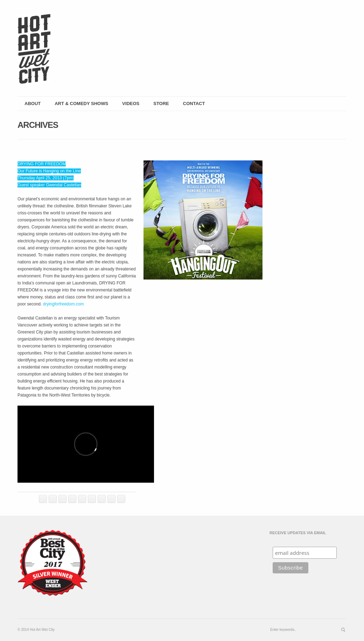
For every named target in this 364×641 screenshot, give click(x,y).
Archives (38, 125)
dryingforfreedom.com (64, 304)
